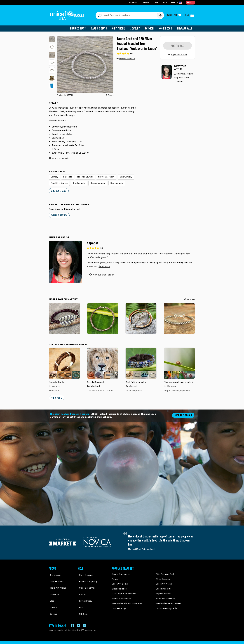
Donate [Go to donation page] (191, 2)
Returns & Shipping (86, 576)
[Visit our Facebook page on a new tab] (73, 615)
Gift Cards (82, 600)
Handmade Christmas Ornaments (126, 600)
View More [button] (56, 395)
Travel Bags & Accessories (123, 590)
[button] (52, 37)
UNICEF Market (55, 576)
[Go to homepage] (68, 14)
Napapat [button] (179, 75)
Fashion (150, 26)
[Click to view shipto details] (177, 2)
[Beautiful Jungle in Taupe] (103, 315)
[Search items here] (126, 14)
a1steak (133, 383)
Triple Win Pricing (56, 581)
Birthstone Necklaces (165, 595)
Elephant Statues (163, 590)
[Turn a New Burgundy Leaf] (64, 315)
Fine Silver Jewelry (140, 175)
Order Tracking (84, 571)
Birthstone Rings (119, 585)
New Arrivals (185, 26)
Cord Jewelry (56, 181)
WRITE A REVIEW (59, 213)
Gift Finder (120, 26)
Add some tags (58, 188)
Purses (115, 576)
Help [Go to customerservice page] (165, 2)
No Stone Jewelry (103, 175)
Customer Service (86, 581)
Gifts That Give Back (164, 571)
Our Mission (54, 571)
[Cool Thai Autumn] (141, 315)
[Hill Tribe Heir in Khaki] (179, 315)
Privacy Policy (84, 590)
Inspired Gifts (80, 26)
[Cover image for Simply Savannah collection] (103, 360)
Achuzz (56, 383)
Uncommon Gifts (163, 585)
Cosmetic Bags (118, 604)
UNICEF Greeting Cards (165, 604)
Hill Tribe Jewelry (83, 175)
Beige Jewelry (91, 181)
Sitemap (52, 600)
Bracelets (67, 175)
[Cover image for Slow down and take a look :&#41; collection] (179, 360)
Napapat (93, 240)
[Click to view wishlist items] (174, 14)
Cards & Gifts (101, 26)
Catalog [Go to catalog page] (146, 2)
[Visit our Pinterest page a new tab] (84, 615)
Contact (81, 585)
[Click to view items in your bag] (190, 14)
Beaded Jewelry (74, 181)
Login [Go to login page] (156, 2)
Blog (51, 590)
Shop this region (184, 412)
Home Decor (166, 26)
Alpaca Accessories (120, 571)
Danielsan (172, 383)
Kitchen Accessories (120, 595)
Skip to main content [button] (122, 0)
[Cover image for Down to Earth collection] (64, 360)
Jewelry (136, 26)
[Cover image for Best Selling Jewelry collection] (141, 360)
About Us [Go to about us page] (135, 2)
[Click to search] (160, 14)
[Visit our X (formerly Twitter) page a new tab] (79, 615)
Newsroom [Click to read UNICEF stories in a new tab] (54, 585)
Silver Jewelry (121, 175)
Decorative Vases (163, 581)
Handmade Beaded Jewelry (167, 600)
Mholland (95, 383)
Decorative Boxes (119, 581)
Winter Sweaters (163, 576)
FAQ (80, 595)
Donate (52, 595)
